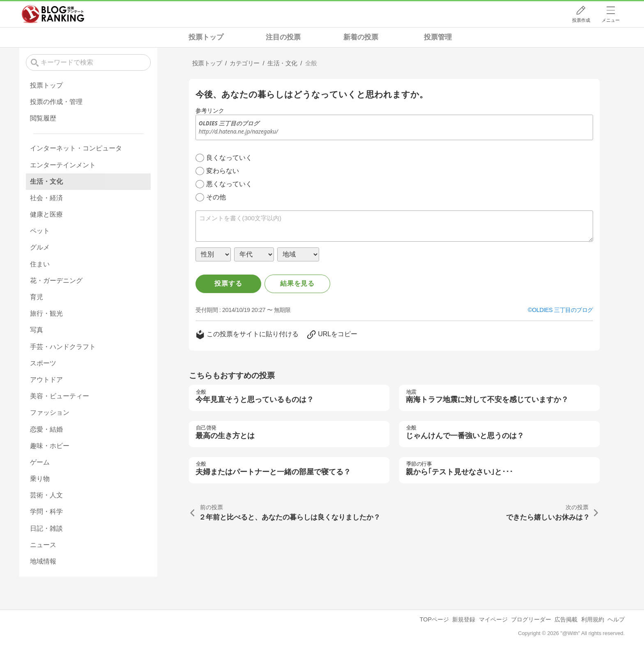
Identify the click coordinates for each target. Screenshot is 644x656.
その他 (216, 197)
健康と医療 (46, 214)
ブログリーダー (531, 619)
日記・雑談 (46, 528)
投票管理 (438, 37)
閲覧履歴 (43, 118)
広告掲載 (566, 619)
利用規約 (593, 619)
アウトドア (46, 380)
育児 (37, 297)
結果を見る (297, 283)
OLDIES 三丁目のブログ (562, 310)
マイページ (493, 619)
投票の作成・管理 (56, 102)
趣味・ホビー (50, 446)
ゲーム (40, 462)
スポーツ (43, 363)
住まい (40, 264)
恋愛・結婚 (46, 429)
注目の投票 (283, 37)
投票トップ (206, 37)
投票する (228, 283)
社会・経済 (46, 198)
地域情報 (43, 561)
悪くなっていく (229, 184)
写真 (37, 330)
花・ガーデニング (56, 281)
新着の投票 (361, 37)
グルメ (40, 247)
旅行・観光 (46, 313)
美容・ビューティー (60, 396)
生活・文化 (46, 181)
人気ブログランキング (53, 14)
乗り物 (40, 479)
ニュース (43, 545)
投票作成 (581, 20)
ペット (40, 231)
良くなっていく (229, 158)
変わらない (223, 171)
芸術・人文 (46, 495)
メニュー (611, 20)
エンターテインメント (63, 165)
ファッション (50, 412)
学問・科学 (46, 512)
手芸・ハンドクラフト (63, 347)
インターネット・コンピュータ (76, 148)
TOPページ (434, 619)
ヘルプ (616, 619)
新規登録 (464, 619)
